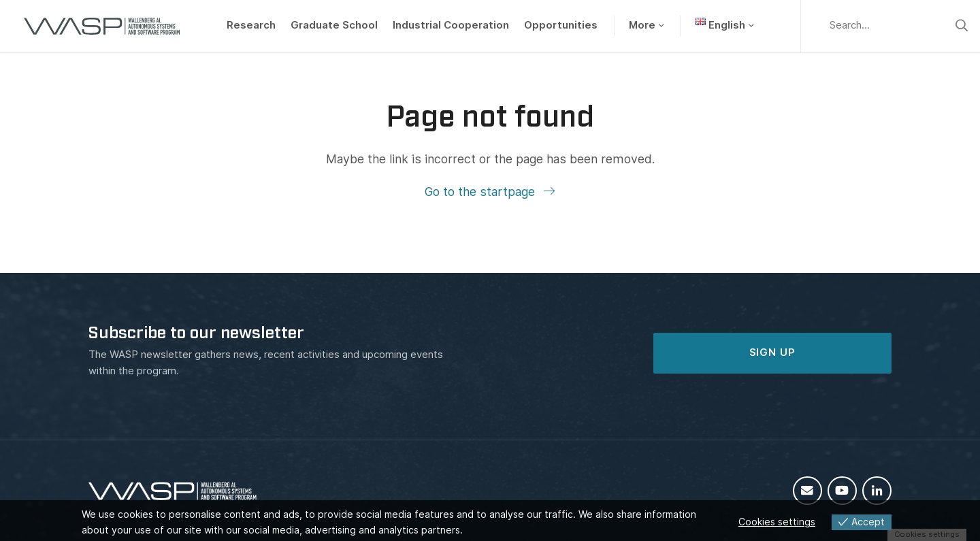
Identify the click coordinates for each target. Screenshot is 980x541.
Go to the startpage (481, 192)
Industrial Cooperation (451, 25)
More (642, 25)
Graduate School (334, 25)
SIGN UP (772, 353)
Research (251, 25)
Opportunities (561, 25)
